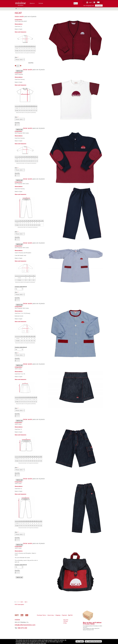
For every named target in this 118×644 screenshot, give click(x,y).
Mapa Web (66, 620)
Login (90, 2)
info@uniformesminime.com (25, 625)
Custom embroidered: (21, 287)
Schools (41, 3)
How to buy (51, 615)
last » (26, 602)
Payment (64, 615)
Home (19, 8)
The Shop (66, 621)
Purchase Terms (41, 615)
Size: (17, 232)
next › (22, 602)
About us (32, 3)
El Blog (65, 623)
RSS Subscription (19, 604)
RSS (71, 615)
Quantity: (17, 237)
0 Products (99, 6)
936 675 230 (22, 628)
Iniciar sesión (19, 17)
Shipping (58, 615)
